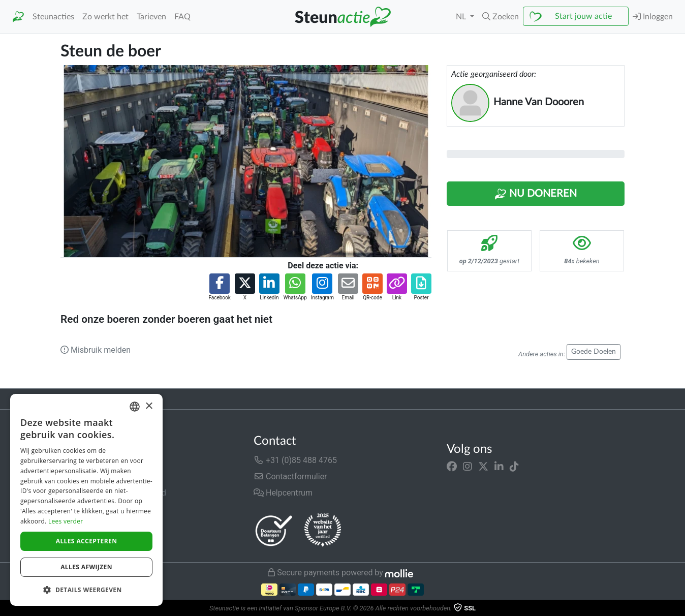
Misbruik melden (96, 350)
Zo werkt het (105, 17)
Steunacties (53, 17)
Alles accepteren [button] (87, 541)
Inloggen (653, 17)
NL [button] (462, 17)
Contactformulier (290, 476)
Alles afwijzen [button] (86, 567)
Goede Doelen (594, 352)
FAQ (182, 17)
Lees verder (66, 521)
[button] (501, 17)
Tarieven (151, 17)
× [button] (149, 406)
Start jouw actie (583, 16)
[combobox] (135, 407)
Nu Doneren (536, 194)
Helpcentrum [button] (283, 493)
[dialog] (86, 500)
